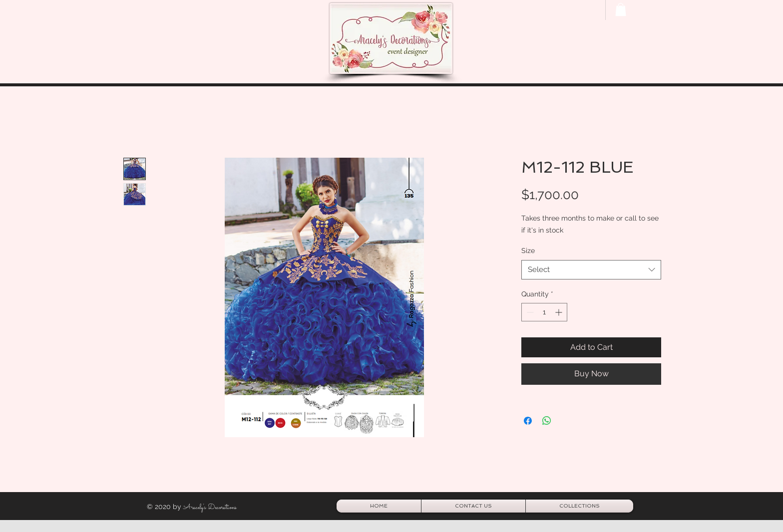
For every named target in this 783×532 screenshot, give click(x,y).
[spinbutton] (544, 312)
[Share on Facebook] (528, 421)
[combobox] (591, 270)
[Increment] (560, 312)
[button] (621, 9)
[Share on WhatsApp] (547, 421)
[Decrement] (529, 312)
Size (528, 251)
